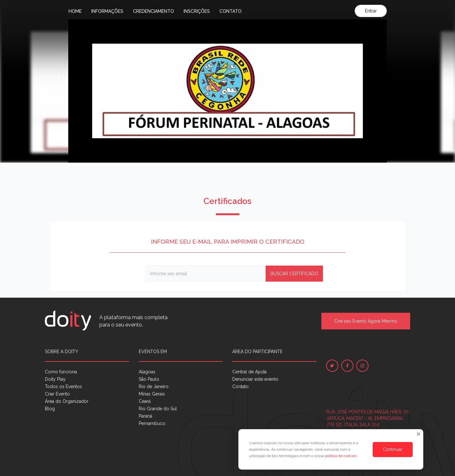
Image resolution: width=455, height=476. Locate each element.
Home (75, 11)
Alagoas (147, 372)
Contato (231, 11)
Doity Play (55, 379)
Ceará (145, 401)
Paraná (145, 416)
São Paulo (149, 379)
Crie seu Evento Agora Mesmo (366, 321)
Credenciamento (153, 11)
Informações (107, 11)
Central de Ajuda (249, 372)
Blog (50, 409)
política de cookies (341, 456)
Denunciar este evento (255, 379)
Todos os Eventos (63, 387)
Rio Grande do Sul (158, 409)
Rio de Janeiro (154, 387)
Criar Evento (57, 394)
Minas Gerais (152, 394)
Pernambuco (152, 423)
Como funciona (61, 372)
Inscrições (197, 11)
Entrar (371, 11)
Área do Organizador (67, 401)
